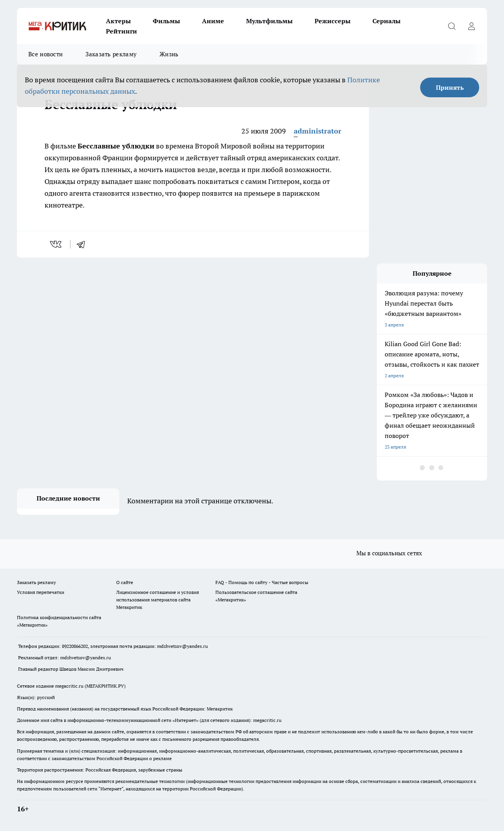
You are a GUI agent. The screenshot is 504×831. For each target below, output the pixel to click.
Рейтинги (121, 31)
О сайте (125, 582)
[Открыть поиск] (452, 26)
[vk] (57, 244)
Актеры (118, 21)
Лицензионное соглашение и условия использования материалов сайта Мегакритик (157, 600)
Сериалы (386, 21)
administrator (318, 131)
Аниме (213, 21)
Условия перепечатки (41, 592)
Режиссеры (333, 21)
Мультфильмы (269, 21)
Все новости (45, 54)
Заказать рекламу (111, 54)
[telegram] (83, 244)
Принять (450, 87)
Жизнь (169, 54)
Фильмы (166, 21)
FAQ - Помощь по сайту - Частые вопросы (262, 582)
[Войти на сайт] (471, 26)
